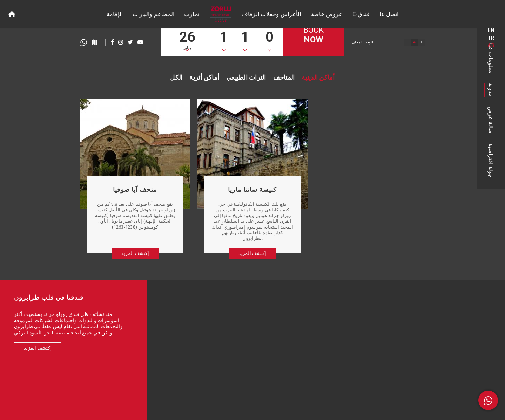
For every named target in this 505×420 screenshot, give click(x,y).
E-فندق (361, 14)
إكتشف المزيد (38, 348)
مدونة (491, 90)
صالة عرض (491, 120)
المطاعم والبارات (153, 14)
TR (491, 38)
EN (491, 30)
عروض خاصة (327, 14)
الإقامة (115, 14)
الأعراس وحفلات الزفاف (272, 14)
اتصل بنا (389, 14)
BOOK (314, 35)
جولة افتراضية (491, 160)
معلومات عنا (491, 58)
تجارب (192, 14)
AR (491, 46)
